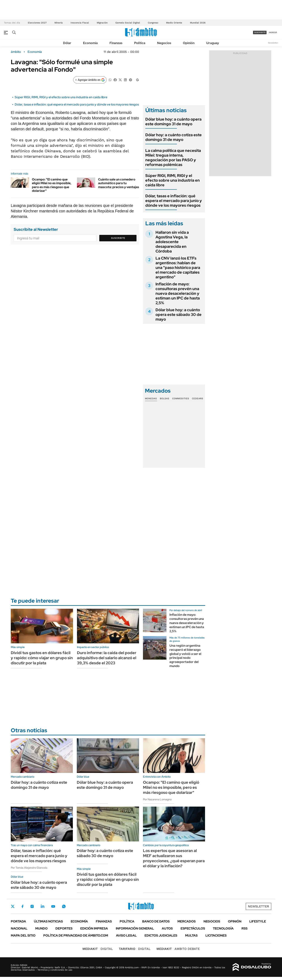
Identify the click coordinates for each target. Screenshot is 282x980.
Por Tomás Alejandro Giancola (29, 868)
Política (140, 43)
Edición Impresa (94, 928)
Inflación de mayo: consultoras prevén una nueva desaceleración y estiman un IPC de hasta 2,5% (178, 293)
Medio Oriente (174, 23)
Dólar (67, 43)
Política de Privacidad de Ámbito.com (76, 935)
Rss (244, 928)
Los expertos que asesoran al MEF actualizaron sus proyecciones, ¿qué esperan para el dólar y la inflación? (174, 858)
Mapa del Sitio (23, 935)
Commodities (181, 398)
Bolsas (164, 398)
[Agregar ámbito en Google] (90, 80)
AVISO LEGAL (126, 935)
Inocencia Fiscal (80, 23)
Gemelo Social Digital (128, 23)
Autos (167, 928)
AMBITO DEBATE (178, 949)
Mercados (187, 921)
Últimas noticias (48, 921)
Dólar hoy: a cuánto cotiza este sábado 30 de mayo (105, 853)
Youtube (53, 907)
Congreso (153, 23)
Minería (59, 23)
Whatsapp (64, 906)
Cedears (197, 398)
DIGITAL (98, 949)
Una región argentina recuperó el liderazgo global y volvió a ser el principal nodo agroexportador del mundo (185, 656)
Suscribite (118, 238)
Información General (135, 928)
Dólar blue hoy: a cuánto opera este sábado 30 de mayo (179, 315)
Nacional (19, 928)
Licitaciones (216, 935)
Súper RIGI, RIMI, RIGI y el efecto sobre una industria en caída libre (61, 97)
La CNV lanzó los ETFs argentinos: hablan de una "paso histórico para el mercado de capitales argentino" (178, 268)
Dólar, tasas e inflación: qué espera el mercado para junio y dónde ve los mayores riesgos (77, 104)
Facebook (23, 906)
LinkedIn (42, 906)
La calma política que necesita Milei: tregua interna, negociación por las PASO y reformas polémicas (173, 158)
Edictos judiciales (161, 935)
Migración (102, 23)
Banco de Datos (156, 921)
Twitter (13, 906)
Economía (90, 43)
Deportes (64, 928)
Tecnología (223, 928)
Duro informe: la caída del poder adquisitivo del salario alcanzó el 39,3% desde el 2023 (107, 658)
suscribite (260, 32)
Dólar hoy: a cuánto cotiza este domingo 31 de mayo (174, 137)
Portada (18, 921)
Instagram (32, 906)
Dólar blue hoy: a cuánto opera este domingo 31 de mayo (173, 122)
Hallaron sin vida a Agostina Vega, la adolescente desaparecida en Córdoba (172, 242)
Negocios (164, 43)
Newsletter (273, 43)
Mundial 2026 (198, 23)
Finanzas (116, 43)
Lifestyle (258, 921)
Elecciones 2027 (37, 23)
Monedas (151, 398)
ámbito (16, 52)
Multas (191, 935)
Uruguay (213, 43)
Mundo (41, 928)
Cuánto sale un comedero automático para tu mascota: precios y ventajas (119, 183)
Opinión (189, 43)
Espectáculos (193, 928)
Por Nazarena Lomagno (157, 799)
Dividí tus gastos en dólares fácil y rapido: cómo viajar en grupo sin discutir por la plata (42, 658)
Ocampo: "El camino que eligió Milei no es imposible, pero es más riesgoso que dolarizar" (52, 185)
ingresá (273, 32)
